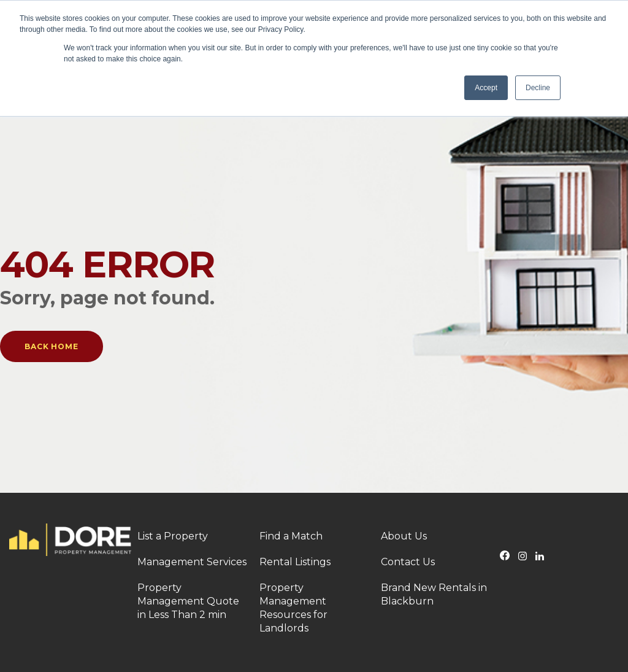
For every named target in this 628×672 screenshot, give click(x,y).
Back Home (52, 346)
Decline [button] (538, 88)
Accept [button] (486, 88)
